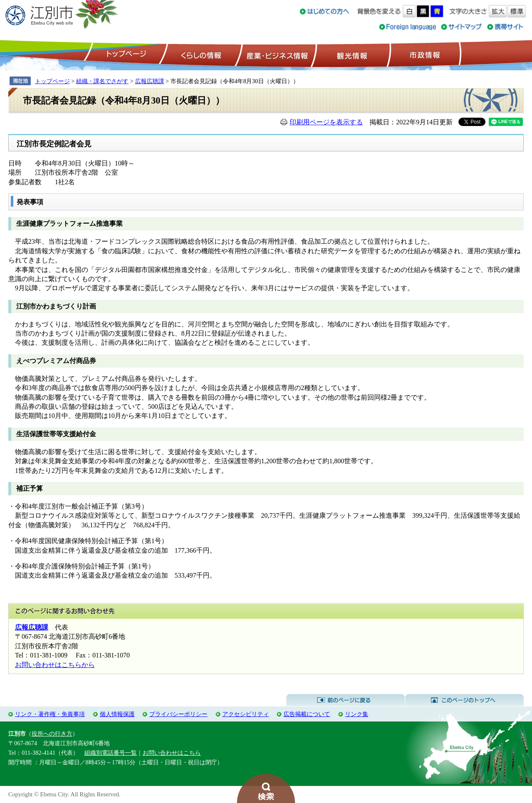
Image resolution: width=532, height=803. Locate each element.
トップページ (125, 54)
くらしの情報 (200, 54)
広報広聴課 (150, 81)
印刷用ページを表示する (326, 122)
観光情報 (351, 54)
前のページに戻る (346, 700)
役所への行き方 (52, 734)
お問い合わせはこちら (172, 753)
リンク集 (357, 714)
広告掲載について (307, 714)
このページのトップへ (464, 700)
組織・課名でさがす (102, 81)
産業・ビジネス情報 (276, 54)
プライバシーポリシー (178, 714)
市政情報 (424, 54)
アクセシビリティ (246, 714)
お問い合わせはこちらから (55, 665)
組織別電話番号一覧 (111, 753)
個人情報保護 (117, 714)
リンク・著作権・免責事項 (50, 714)
